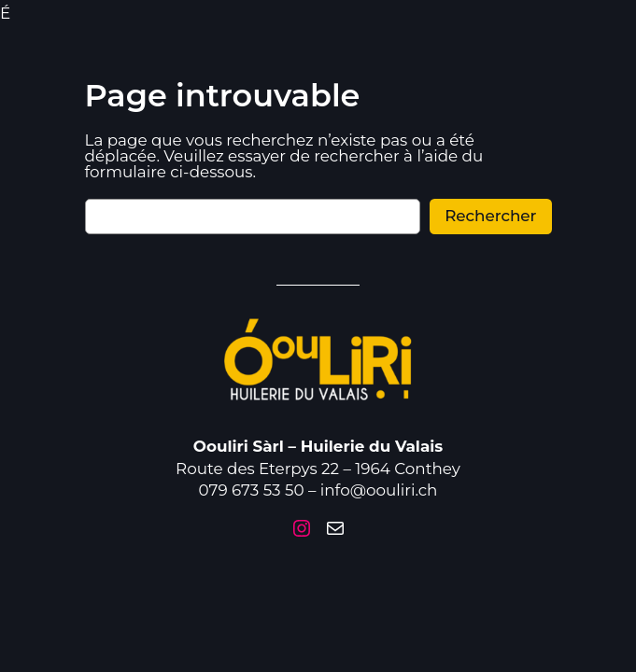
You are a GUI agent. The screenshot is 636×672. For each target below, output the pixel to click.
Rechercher (490, 201)
